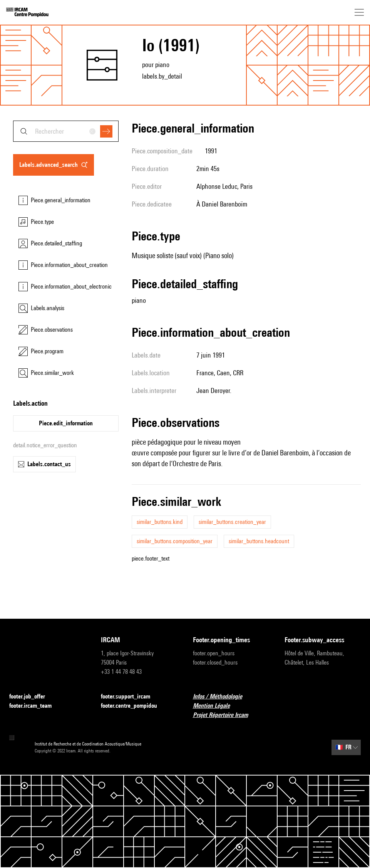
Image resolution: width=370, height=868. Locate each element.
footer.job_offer (32, 697)
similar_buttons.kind (160, 522)
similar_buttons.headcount (259, 541)
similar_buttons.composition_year (175, 541)
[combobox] (66, 131)
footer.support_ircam (130, 697)
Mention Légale (216, 706)
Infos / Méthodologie (222, 697)
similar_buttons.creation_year (232, 522)
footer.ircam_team (35, 706)
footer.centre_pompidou (134, 706)
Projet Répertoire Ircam (225, 715)
